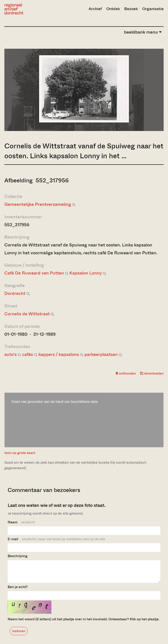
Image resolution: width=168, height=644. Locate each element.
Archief (95, 9)
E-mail (56, 539)
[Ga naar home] (28, 9)
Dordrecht (15, 293)
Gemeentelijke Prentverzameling (38, 204)
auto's (10, 354)
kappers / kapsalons (59, 354)
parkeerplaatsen (101, 354)
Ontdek (113, 9)
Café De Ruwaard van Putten (34, 273)
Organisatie (153, 9)
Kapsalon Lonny (86, 273)
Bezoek (131, 9)
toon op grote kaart (20, 453)
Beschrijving (17, 556)
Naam (21, 522)
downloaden (152, 373)
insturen (19, 635)
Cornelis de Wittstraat (27, 314)
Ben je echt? (18, 591)
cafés (28, 354)
